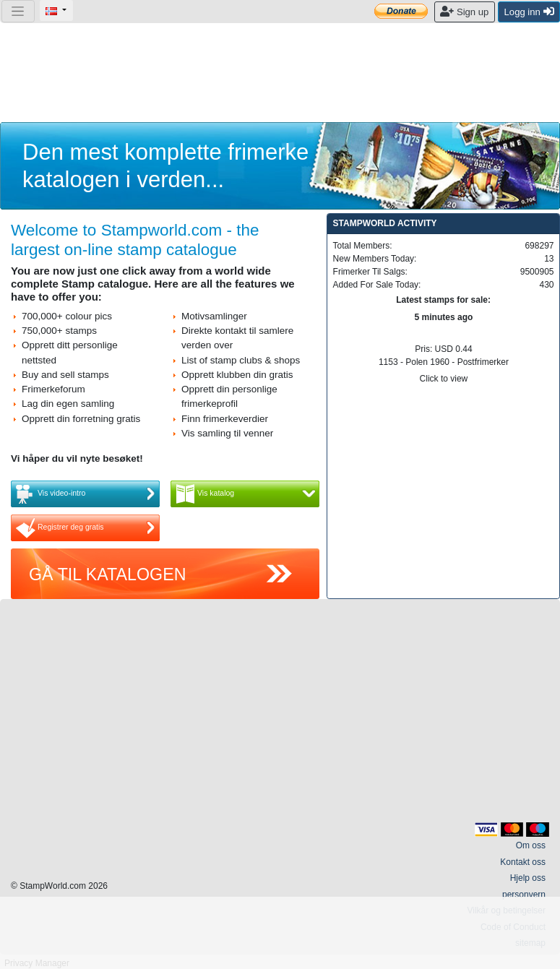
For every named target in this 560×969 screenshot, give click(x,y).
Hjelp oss (528, 878)
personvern (524, 895)
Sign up (464, 12)
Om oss (531, 845)
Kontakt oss (523, 862)
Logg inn (529, 12)
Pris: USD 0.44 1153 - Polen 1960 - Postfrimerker (443, 348)
